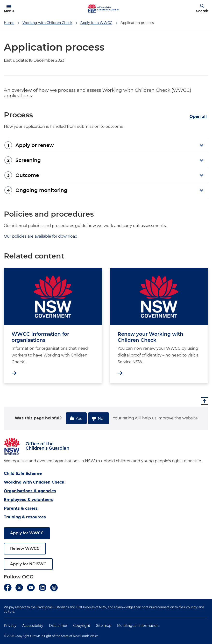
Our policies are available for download (41, 236)
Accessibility (33, 626)
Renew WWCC (25, 549)
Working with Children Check (47, 23)
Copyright (82, 626)
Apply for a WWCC (96, 23)
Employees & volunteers (29, 500)
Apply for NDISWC (28, 564)
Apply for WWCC (27, 533)
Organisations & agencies (30, 491)
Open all (198, 117)
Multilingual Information (138, 626)
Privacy (10, 626)
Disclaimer (58, 626)
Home (9, 23)
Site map (104, 626)
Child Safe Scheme (23, 474)
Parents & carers (21, 508)
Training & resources (25, 517)
